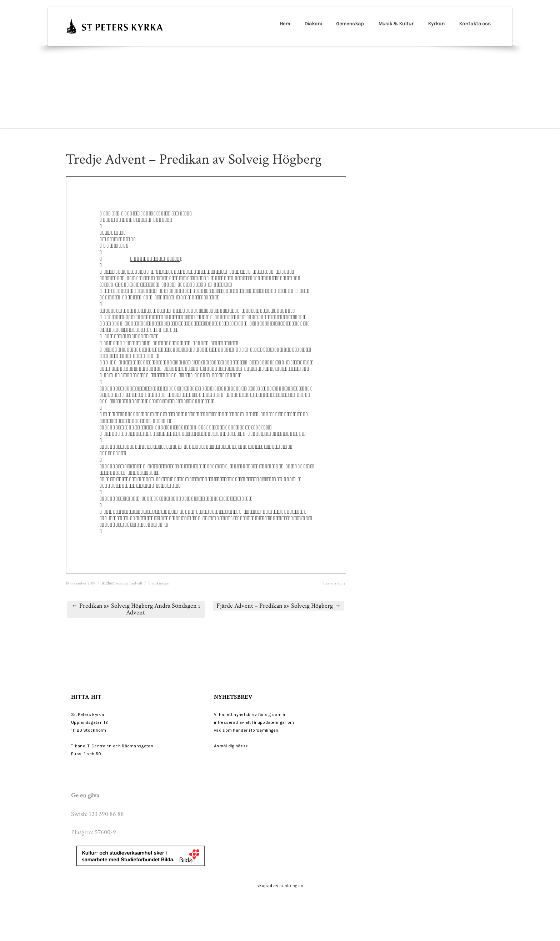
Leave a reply (334, 583)
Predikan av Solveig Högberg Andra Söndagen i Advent (136, 609)
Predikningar (159, 583)
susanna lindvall (129, 583)
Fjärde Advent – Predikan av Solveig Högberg (279, 606)
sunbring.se (291, 886)
